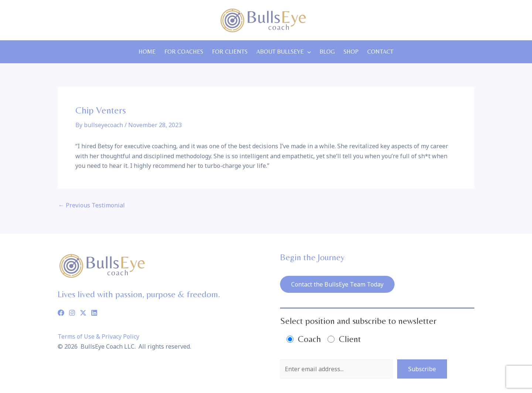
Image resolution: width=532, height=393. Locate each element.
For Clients (230, 52)
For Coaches (184, 52)
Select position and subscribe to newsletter (358, 321)
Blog (327, 52)
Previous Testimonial (92, 205)
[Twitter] (83, 313)
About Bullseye (284, 52)
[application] (307, 52)
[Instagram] (72, 313)
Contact (380, 52)
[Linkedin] (94, 313)
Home (147, 52)
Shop (351, 52)
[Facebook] (61, 313)
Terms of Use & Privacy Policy (98, 336)
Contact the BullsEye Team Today (337, 284)
